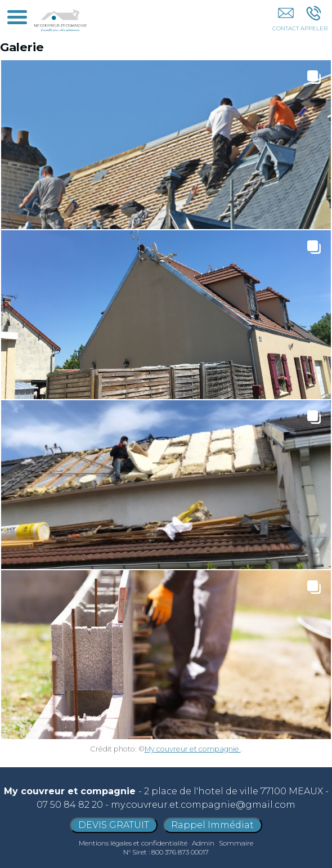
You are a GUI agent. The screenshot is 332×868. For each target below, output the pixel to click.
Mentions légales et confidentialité (133, 843)
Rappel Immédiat (212, 825)
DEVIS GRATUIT (114, 825)
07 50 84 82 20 (70, 805)
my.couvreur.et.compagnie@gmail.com (203, 805)
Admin (203, 843)
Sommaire (236, 843)
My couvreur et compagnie (193, 749)
